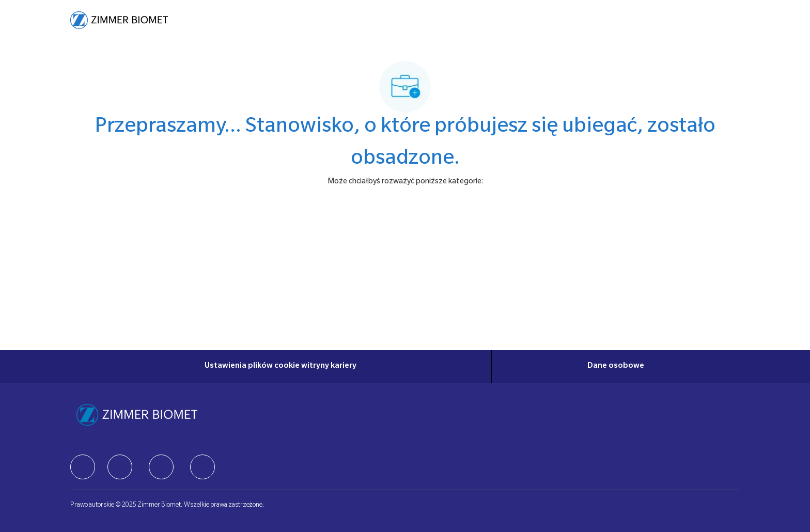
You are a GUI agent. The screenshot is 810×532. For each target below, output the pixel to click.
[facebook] (83, 467)
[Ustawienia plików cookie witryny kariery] (281, 367)
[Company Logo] (119, 20)
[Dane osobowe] (616, 367)
